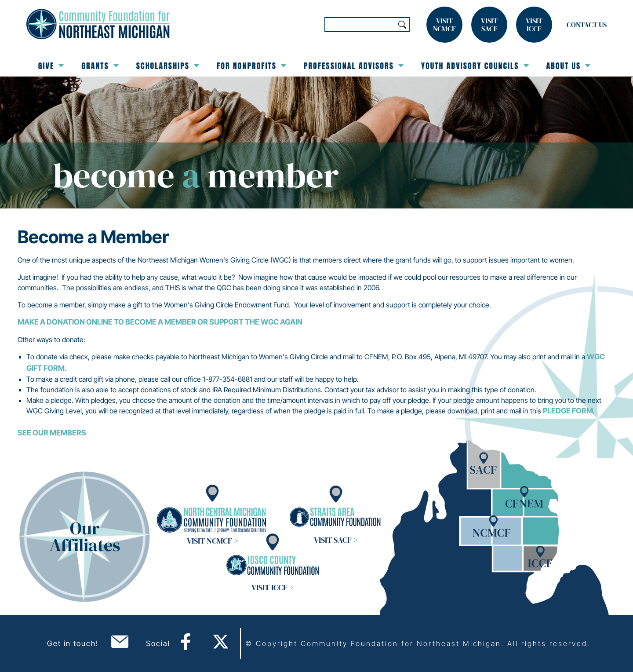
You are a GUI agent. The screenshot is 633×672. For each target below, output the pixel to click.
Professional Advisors (354, 66)
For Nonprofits (251, 66)
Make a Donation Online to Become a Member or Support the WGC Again (160, 322)
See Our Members (52, 433)
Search (402, 25)
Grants (100, 66)
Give (51, 66)
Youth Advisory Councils (475, 66)
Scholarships (168, 66)
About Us (569, 66)
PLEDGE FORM (568, 411)
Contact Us (587, 25)
